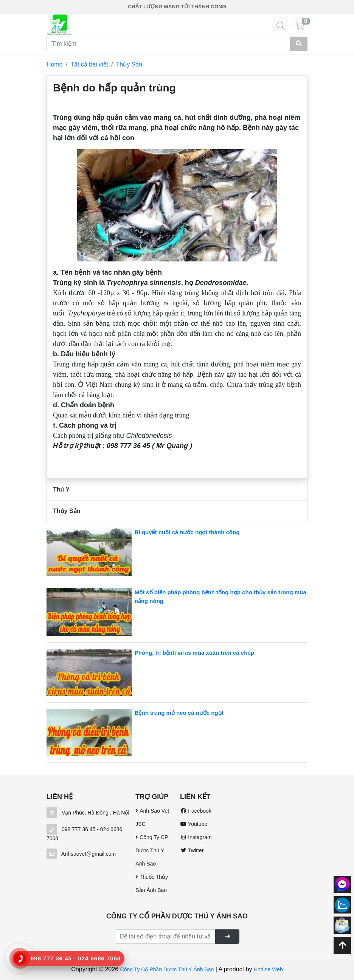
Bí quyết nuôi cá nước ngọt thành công (187, 532)
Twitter (192, 850)
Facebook (196, 811)
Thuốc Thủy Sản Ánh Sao (152, 883)
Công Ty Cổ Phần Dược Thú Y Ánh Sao (167, 969)
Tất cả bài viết (89, 64)
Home (55, 64)
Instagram (196, 837)
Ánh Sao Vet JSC (152, 817)
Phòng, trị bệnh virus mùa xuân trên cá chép (194, 653)
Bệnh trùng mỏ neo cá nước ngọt (179, 713)
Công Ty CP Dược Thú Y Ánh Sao (152, 850)
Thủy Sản (129, 64)
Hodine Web (268, 969)
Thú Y (61, 489)
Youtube (194, 824)
